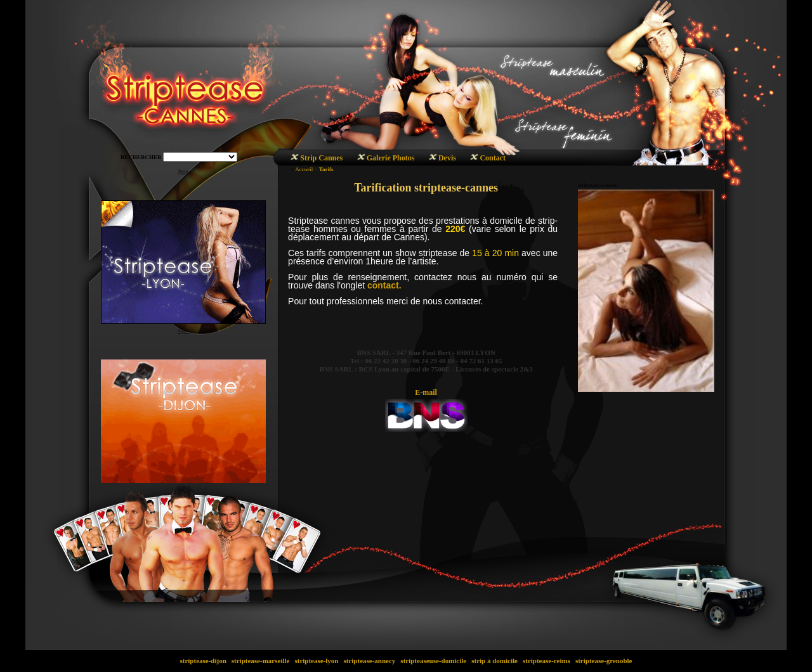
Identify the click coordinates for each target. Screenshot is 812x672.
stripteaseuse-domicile (434, 661)
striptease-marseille (260, 661)
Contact (493, 158)
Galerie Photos (391, 158)
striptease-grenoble (604, 661)
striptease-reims (546, 661)
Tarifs (326, 169)
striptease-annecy (370, 661)
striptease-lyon (317, 661)
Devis (447, 158)
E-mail (426, 392)
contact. (384, 285)
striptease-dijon (203, 661)
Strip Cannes (321, 158)
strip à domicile (494, 661)
